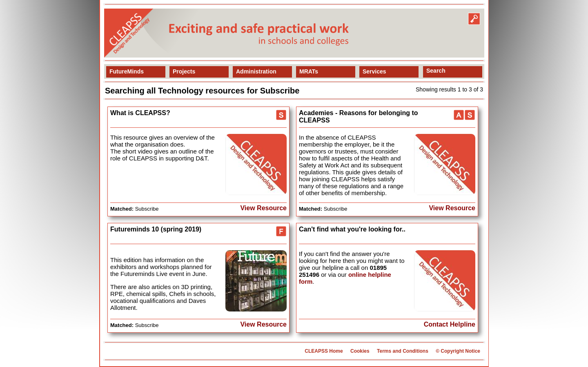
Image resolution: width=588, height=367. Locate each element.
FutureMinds (127, 71)
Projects (184, 71)
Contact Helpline (450, 324)
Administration (256, 71)
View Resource (263, 208)
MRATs (309, 71)
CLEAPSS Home (324, 351)
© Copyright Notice (458, 351)
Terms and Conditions (403, 351)
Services (374, 71)
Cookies (360, 351)
